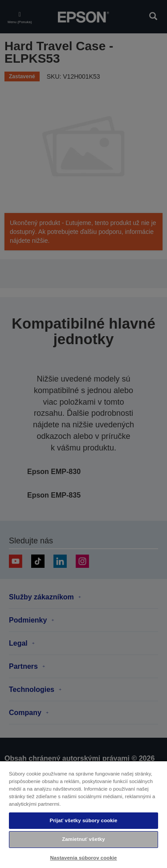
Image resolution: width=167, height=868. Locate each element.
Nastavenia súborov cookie (83, 858)
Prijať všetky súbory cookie (83, 820)
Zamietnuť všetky (83, 839)
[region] (83, 814)
